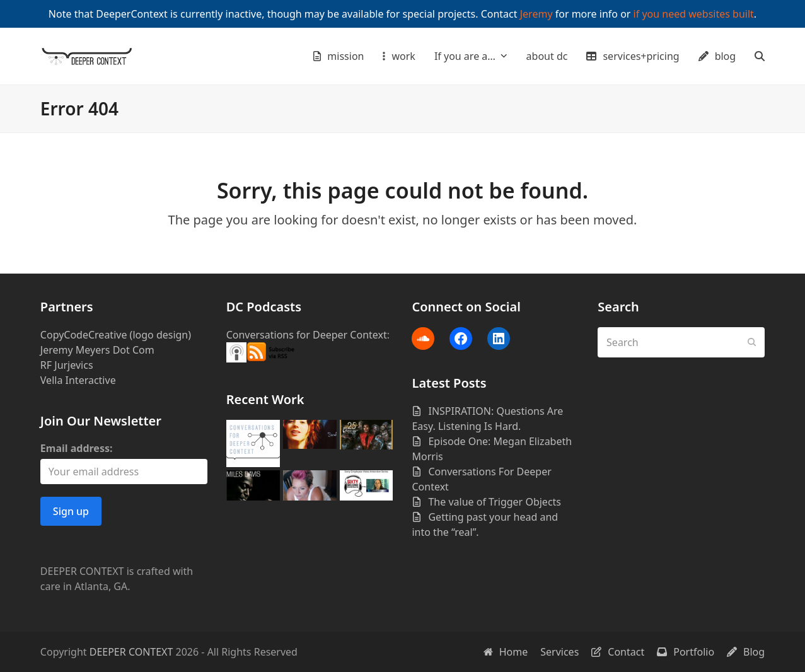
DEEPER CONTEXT (131, 652)
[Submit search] (752, 342)
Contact (618, 652)
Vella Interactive (78, 380)
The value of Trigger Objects (495, 502)
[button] (760, 56)
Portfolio (686, 652)
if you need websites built (694, 14)
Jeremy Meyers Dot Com (97, 350)
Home (506, 652)
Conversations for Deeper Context (307, 335)
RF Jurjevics (67, 365)
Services (559, 652)
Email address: (77, 448)
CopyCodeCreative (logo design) (116, 335)
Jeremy (536, 14)
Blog (746, 652)
